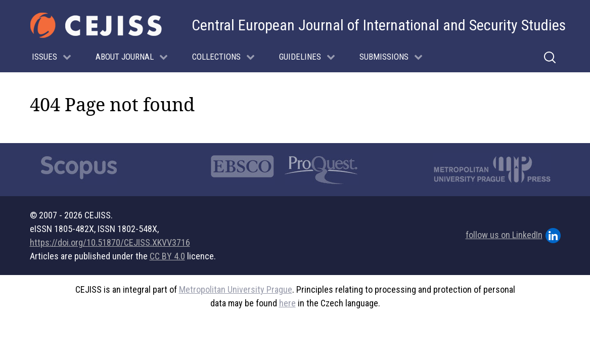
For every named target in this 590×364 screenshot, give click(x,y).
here (287, 303)
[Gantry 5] (96, 25)
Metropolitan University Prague (236, 289)
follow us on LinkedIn (513, 236)
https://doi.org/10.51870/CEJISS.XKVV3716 (110, 242)
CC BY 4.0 (167, 256)
